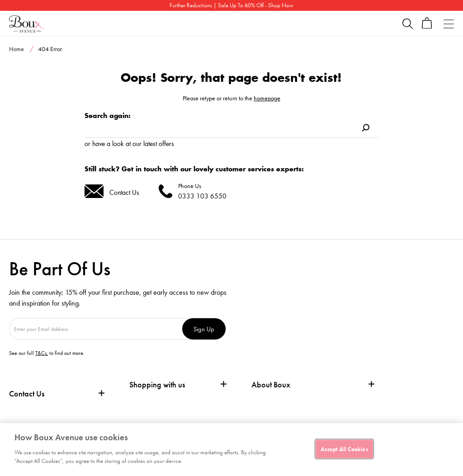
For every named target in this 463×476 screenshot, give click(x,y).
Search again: (108, 115)
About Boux (271, 385)
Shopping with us (157, 384)
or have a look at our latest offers (129, 144)
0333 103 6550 (202, 196)
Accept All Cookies (344, 449)
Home (17, 49)
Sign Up (204, 329)
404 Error (50, 49)
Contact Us (124, 192)
